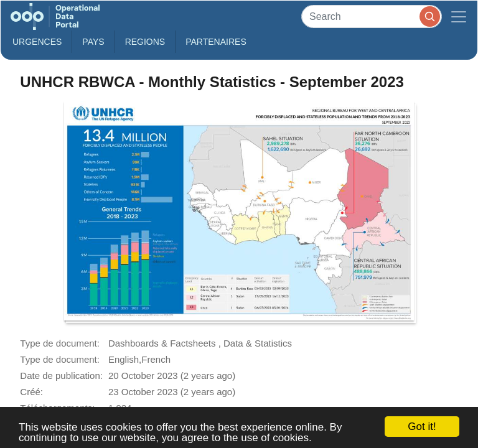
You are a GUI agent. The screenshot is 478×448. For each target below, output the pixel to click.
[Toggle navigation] (459, 16)
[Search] (372, 16)
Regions (145, 42)
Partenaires (216, 42)
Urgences (37, 42)
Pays (93, 42)
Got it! (422, 427)
